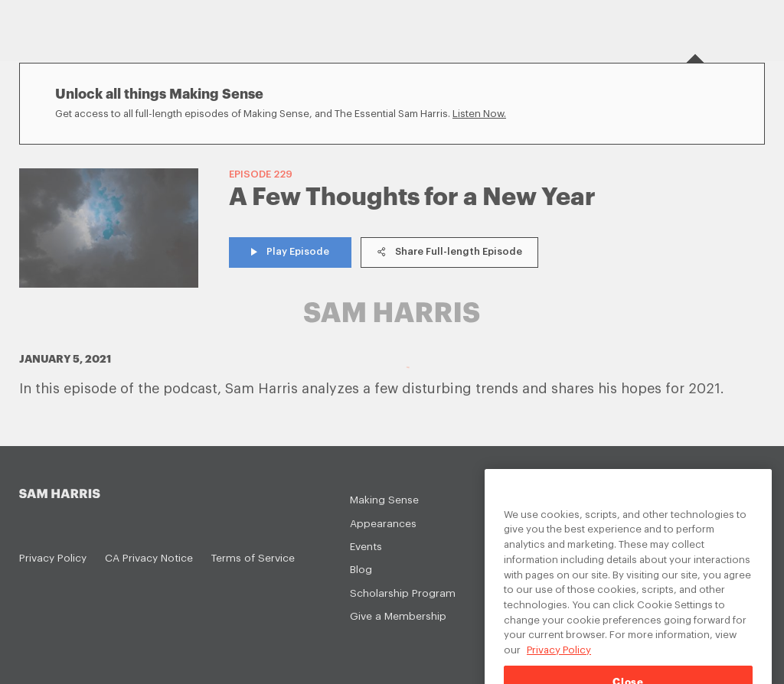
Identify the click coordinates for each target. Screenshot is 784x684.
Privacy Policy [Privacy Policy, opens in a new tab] (559, 662)
